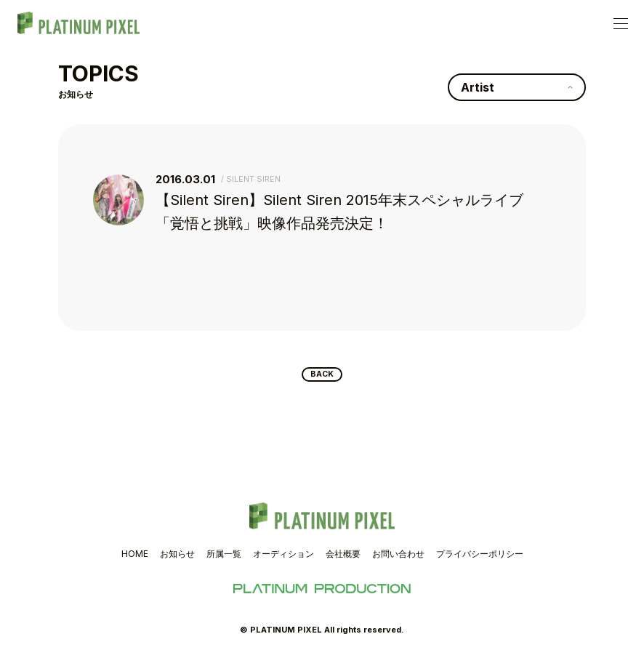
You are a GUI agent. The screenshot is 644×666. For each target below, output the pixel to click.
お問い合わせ (398, 559)
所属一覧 (224, 559)
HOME (135, 559)
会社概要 (343, 559)
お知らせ (177, 559)
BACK (322, 377)
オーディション (283, 559)
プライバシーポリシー (480, 559)
